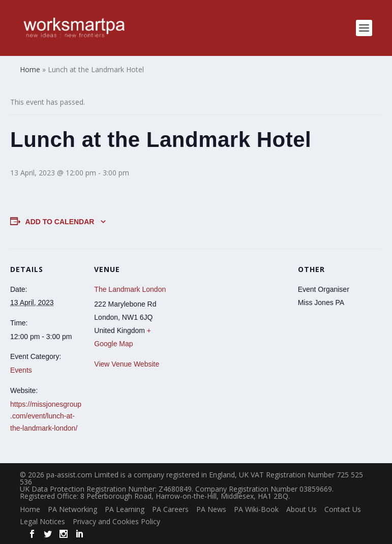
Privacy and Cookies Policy (116, 521)
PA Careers (170, 509)
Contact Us (343, 509)
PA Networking (72, 509)
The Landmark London (130, 289)
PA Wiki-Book (256, 509)
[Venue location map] (232, 319)
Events (21, 370)
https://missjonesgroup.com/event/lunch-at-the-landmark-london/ (46, 416)
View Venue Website (127, 364)
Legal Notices (42, 521)
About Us (301, 509)
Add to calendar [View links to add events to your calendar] (60, 222)
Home (30, 509)
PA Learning (125, 509)
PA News (211, 509)
